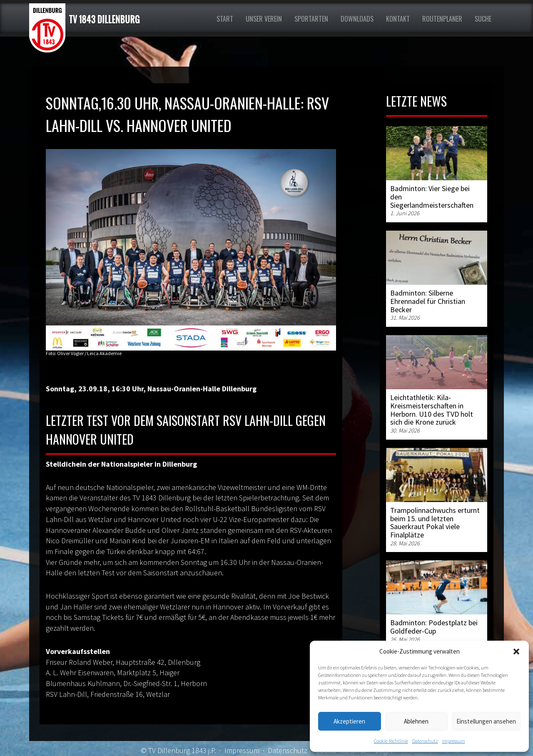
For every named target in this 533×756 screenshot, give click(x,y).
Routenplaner (442, 19)
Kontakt (398, 19)
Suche (483, 19)
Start (225, 19)
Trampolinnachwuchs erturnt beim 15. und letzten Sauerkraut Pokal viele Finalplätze (435, 522)
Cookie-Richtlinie (391, 741)
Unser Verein (264, 19)
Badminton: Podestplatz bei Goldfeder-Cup (434, 627)
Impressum (454, 741)
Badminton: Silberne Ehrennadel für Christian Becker (428, 301)
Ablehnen (416, 721)
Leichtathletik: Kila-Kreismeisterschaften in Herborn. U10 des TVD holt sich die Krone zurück (432, 410)
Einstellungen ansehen (486, 721)
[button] (516, 652)
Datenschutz (425, 741)
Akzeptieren (349, 721)
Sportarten (311, 19)
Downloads (357, 19)
